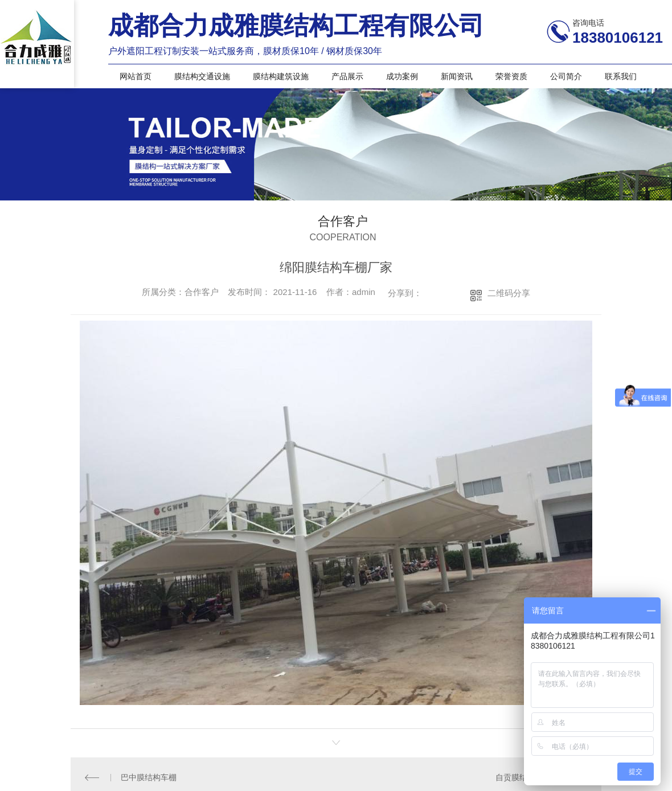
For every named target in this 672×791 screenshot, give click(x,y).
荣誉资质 (511, 76)
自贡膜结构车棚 (523, 777)
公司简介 (566, 76)
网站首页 (136, 76)
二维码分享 (509, 293)
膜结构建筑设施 (281, 76)
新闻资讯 (457, 76)
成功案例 (402, 76)
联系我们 (621, 76)
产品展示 (347, 76)
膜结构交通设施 (202, 76)
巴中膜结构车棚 (149, 777)
